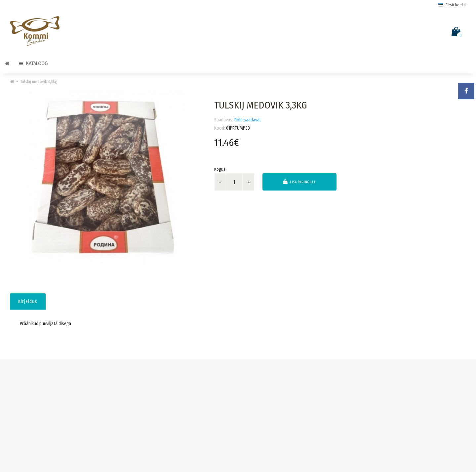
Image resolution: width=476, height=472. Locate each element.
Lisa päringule (299, 182)
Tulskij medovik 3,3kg (39, 82)
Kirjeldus (28, 301)
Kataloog (33, 63)
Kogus (220, 169)
